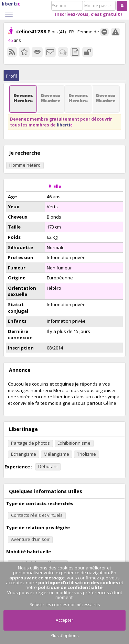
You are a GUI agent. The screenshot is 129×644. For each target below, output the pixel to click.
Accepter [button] (64, 620)
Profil (11, 76)
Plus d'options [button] (64, 636)
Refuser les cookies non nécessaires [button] (65, 605)
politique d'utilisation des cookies (78, 582)
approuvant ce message (37, 578)
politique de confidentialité (70, 587)
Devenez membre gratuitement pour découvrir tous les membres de (61, 122)
